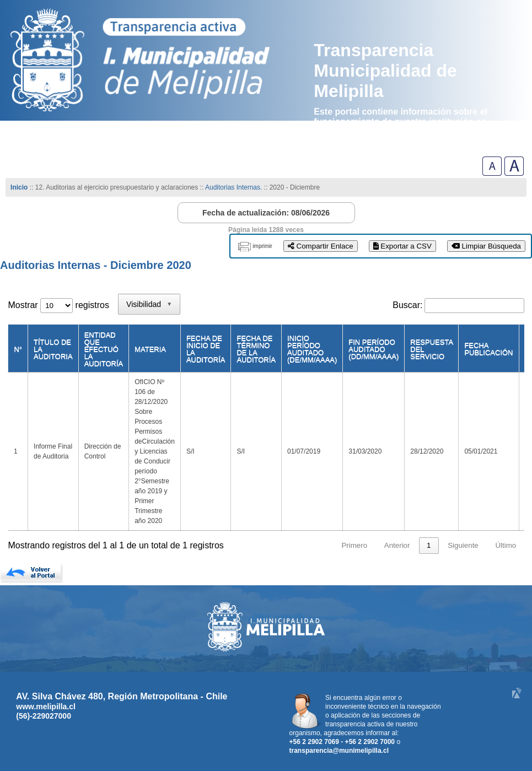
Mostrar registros (58, 305)
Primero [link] (354, 545)
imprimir (262, 246)
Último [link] (506, 545)
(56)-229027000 (44, 716)
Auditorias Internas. (233, 187)
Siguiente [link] (463, 545)
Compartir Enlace (321, 246)
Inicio (19, 187)
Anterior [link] (397, 545)
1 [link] (429, 545)
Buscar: (407, 305)
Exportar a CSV (402, 246)
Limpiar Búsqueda (486, 246)
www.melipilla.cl (46, 707)
